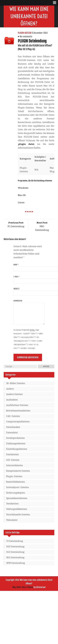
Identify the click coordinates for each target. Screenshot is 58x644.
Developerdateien (15, 438)
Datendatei (12, 433)
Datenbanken (13, 427)
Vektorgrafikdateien (17, 509)
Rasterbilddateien (15, 482)
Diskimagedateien (16, 444)
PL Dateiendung (16, 225)
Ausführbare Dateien (17, 405)
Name (16, 265)
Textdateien (12, 504)
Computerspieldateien (18, 422)
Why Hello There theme (23, 587)
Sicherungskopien (16, 493)
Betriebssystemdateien (18, 411)
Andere (10, 389)
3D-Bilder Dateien (16, 383)
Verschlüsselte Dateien (18, 515)
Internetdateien (14, 465)
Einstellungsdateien (17, 449)
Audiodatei (12, 400)
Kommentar (18, 301)
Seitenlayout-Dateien (17, 487)
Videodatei (12, 520)
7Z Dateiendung (15, 541)
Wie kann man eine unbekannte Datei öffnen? (29, 16)
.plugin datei (26, 144)
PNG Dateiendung (42, 226)
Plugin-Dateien (25, 33)
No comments (26, 36)
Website (16, 289)
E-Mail (16, 277)
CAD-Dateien (13, 416)
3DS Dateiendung (15, 558)
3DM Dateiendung (16, 563)
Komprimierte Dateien (18, 471)
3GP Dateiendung (15, 547)
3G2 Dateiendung (15, 552)
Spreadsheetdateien (17, 498)
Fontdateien (12, 454)
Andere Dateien (14, 394)
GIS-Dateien (13, 460)
